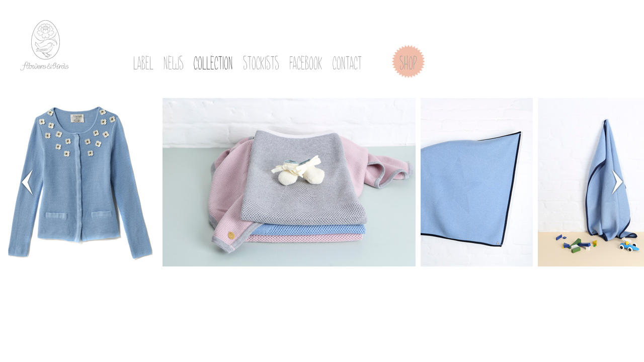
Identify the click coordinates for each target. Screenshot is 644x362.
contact (347, 61)
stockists (261, 61)
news (174, 61)
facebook (306, 61)
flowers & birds (44, 45)
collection (213, 61)
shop (408, 61)
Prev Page (27, 182)
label (143, 61)
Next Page (617, 182)
